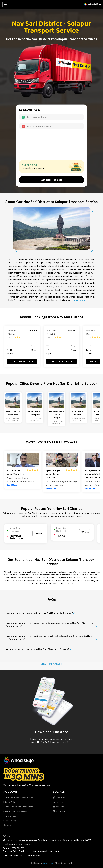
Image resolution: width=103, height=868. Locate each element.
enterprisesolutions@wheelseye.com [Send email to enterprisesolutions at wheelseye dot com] (42, 851)
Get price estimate (52, 180)
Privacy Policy (10, 802)
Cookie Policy (10, 820)
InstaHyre (59, 811)
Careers (7, 825)
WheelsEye (48, 863)
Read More (12, 485)
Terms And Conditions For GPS (18, 798)
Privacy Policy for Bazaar (15, 811)
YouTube (58, 807)
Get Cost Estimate (22, 361)
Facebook (59, 798)
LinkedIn (58, 802)
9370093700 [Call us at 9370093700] (18, 848)
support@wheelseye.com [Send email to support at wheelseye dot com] (21, 844)
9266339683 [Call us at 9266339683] (34, 855)
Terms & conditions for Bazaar (18, 807)
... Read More (79, 300)
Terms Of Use (10, 816)
